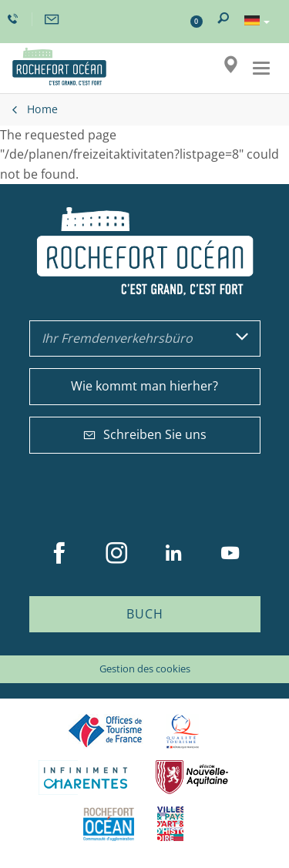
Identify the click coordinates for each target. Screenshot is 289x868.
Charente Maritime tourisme (86, 778)
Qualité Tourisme (183, 731)
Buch (145, 614)
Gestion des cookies (145, 669)
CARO (109, 824)
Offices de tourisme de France (106, 731)
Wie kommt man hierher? (144, 386)
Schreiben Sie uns (145, 434)
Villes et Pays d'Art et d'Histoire (170, 824)
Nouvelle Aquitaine (192, 778)
